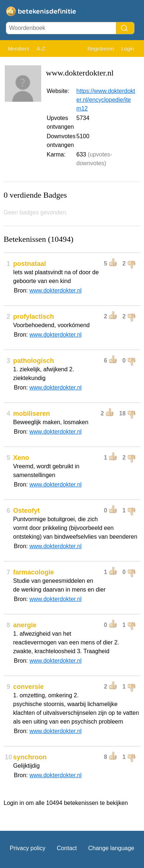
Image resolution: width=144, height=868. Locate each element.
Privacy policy (28, 848)
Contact (67, 848)
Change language (111, 848)
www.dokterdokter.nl (56, 290)
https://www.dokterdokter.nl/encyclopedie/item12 (106, 100)
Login (128, 49)
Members (19, 49)
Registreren (101, 49)
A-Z (41, 49)
